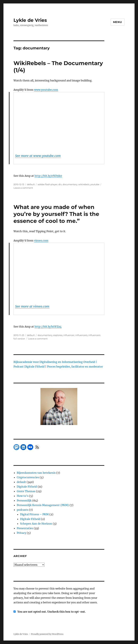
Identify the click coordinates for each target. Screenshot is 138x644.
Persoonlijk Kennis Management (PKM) (43, 505)
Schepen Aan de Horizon (36, 524)
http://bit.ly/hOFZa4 (48, 327)
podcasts (23, 510)
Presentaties (25, 528)
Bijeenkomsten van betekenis (36, 473)
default (31, 184)
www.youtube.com (46, 90)
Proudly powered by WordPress (47, 634)
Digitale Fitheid (27, 487)
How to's (23, 496)
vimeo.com (41, 240)
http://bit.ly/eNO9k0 (48, 176)
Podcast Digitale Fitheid (29, 367)
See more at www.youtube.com (38, 156)
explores (58, 335)
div (60, 184)
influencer (69, 335)
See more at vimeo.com (32, 306)
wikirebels (84, 184)
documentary (70, 184)
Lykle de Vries (30, 20)
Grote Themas (26, 491)
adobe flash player (48, 184)
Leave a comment (23, 188)
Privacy (21, 533)
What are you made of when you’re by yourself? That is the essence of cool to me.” (56, 214)
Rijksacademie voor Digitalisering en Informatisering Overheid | (55, 362)
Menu (118, 22)
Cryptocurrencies (28, 477)
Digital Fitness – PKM (34, 514)
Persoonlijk (24, 500)
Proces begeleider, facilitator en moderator (75, 367)
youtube (95, 184)
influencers (81, 335)
